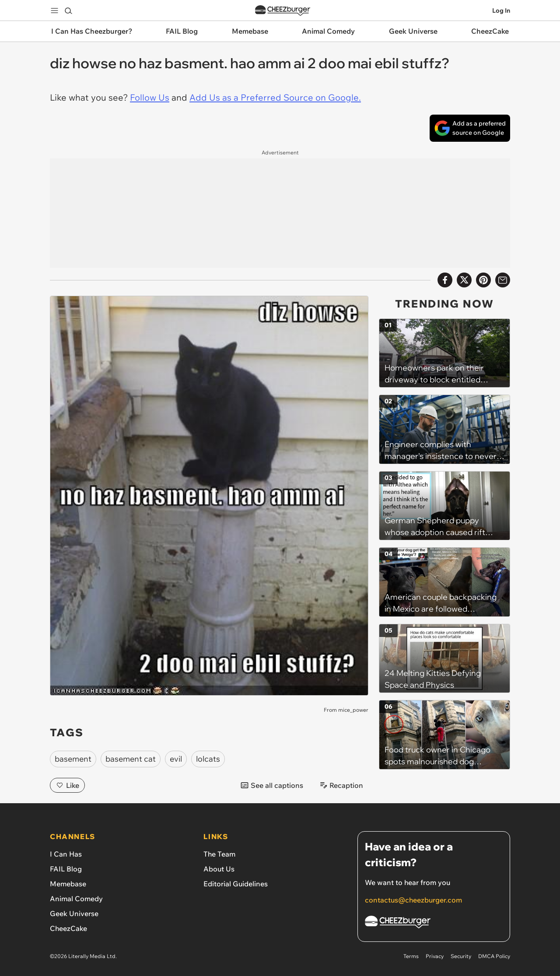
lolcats (208, 759)
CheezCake (68, 928)
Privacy (435, 956)
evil (176, 759)
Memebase (68, 884)
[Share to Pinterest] (483, 280)
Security (461, 956)
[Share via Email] (503, 280)
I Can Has (66, 854)
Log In (501, 10)
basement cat (131, 759)
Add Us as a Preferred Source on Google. (275, 97)
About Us (219, 869)
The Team (219, 854)
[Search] (68, 10)
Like (67, 785)
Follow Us (150, 97)
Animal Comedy (76, 899)
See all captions (272, 785)
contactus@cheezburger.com (413, 900)
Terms (411, 956)
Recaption (341, 785)
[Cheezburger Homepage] (434, 923)
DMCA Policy (494, 956)
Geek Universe (74, 913)
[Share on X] (464, 280)
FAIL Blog (66, 869)
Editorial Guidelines (236, 884)
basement (73, 759)
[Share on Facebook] (445, 280)
